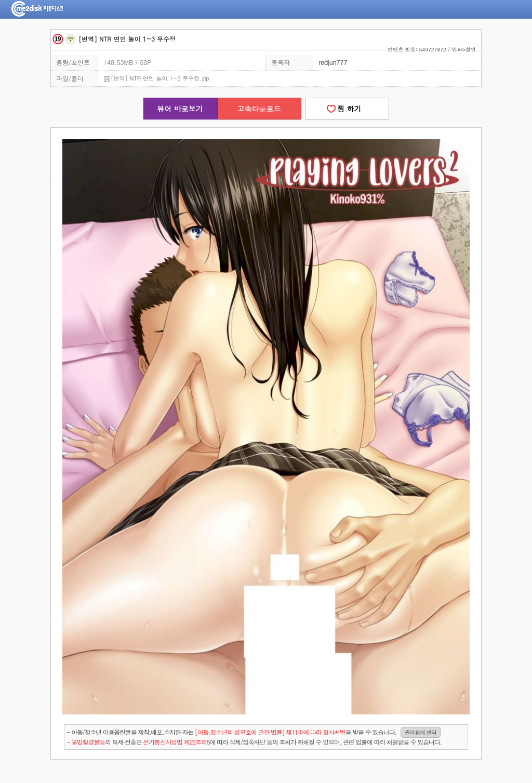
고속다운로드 (259, 109)
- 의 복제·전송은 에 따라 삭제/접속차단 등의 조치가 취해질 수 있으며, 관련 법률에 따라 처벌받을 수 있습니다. (254, 742)
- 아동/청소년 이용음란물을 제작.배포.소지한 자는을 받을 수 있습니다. (254, 732)
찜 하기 (347, 109)
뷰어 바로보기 (180, 109)
